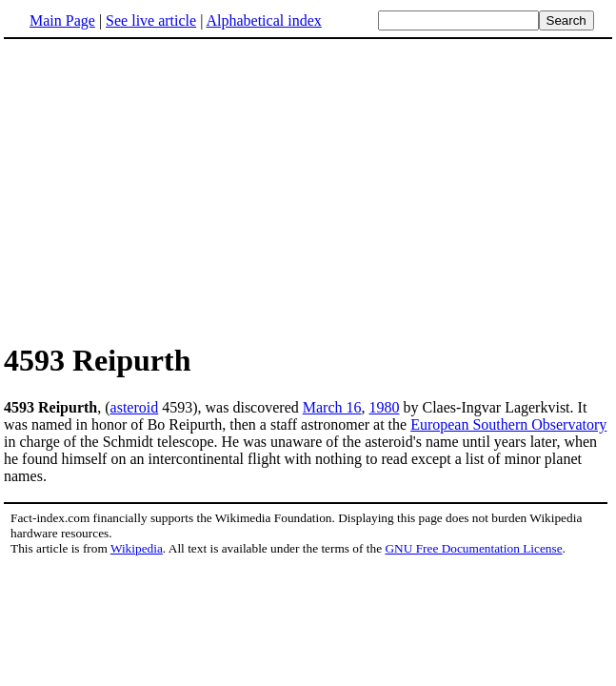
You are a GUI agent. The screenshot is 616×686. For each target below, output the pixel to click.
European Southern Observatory (508, 424)
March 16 (332, 407)
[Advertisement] (164, 190)
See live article (151, 20)
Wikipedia (137, 548)
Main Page (62, 20)
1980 (385, 407)
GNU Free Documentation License (473, 548)
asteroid (135, 407)
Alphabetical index (263, 20)
